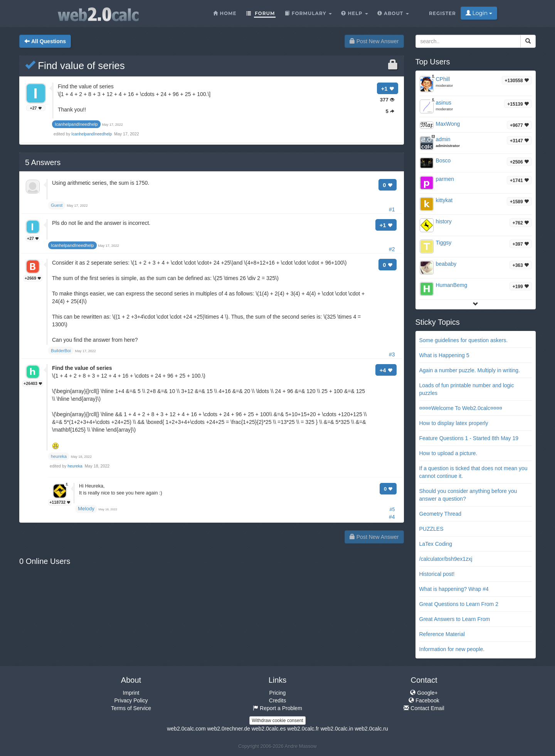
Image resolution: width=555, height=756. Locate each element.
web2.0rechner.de (228, 729)
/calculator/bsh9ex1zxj (446, 559)
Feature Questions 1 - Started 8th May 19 (469, 438)
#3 (392, 354)
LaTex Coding (436, 544)
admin (443, 139)
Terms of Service (131, 708)
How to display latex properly (454, 423)
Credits (277, 700)
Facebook (424, 700)
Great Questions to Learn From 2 (459, 604)
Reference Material (442, 634)
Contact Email (424, 708)
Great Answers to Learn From (455, 619)
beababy (446, 264)
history (444, 221)
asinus (444, 103)
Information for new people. (452, 649)
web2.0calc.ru (371, 729)
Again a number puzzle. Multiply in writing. (470, 370)
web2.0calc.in (337, 729)
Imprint (131, 693)
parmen (445, 179)
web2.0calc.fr (303, 729)
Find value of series (75, 66)
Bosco (443, 160)
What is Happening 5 (444, 355)
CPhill (443, 79)
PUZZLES (431, 529)
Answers (43, 162)
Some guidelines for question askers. (464, 340)
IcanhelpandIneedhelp (92, 134)
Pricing (278, 693)
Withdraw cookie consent (277, 721)
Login (479, 13)
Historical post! (437, 574)
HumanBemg (452, 285)
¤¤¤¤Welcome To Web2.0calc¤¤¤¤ (461, 408)
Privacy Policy (131, 700)
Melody (86, 509)
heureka (75, 466)
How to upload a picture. (448, 453)
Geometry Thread (440, 514)
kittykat (444, 200)
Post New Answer (374, 41)
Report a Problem (277, 708)
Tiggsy (444, 243)
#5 (392, 510)
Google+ (424, 693)
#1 (392, 209)
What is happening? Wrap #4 (454, 589)
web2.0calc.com (186, 729)
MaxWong (448, 124)
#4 (392, 517)
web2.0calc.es (269, 729)
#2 (392, 249)
